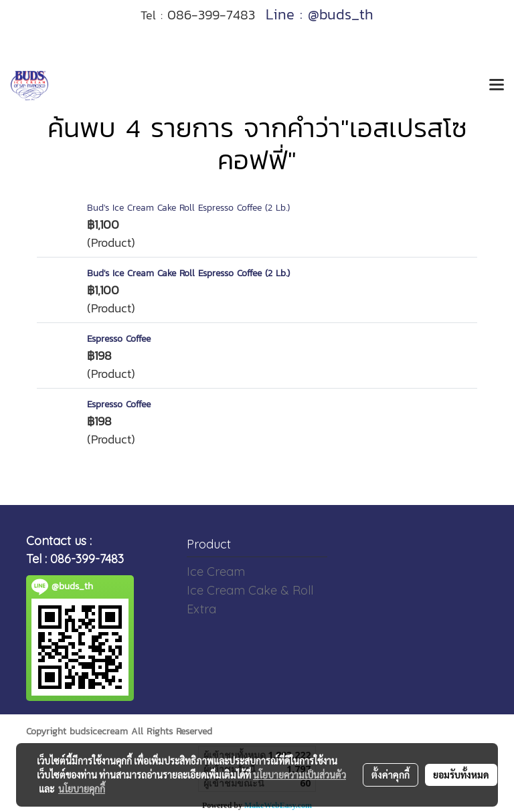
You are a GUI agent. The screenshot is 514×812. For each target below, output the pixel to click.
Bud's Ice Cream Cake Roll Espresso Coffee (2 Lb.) (188, 208)
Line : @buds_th (320, 14)
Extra (201, 609)
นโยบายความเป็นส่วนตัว (299, 775)
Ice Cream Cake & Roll (250, 590)
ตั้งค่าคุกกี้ (391, 775)
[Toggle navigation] (497, 86)
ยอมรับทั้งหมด (461, 775)
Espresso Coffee (119, 339)
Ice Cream (216, 572)
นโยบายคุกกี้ (82, 789)
